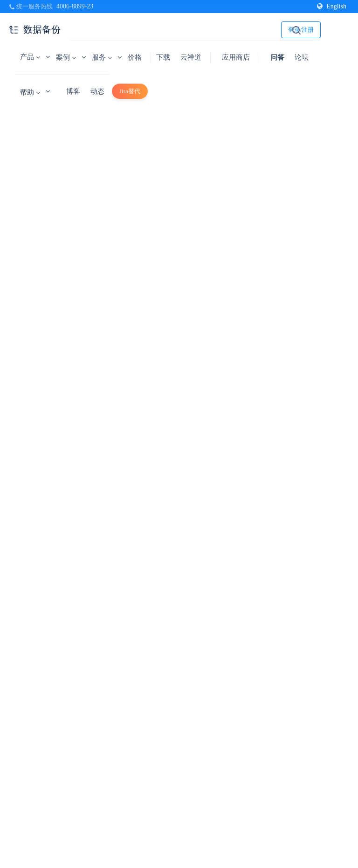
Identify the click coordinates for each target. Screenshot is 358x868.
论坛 (302, 57)
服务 (102, 57)
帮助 (30, 92)
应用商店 (236, 57)
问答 (277, 57)
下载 (163, 57)
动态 (97, 91)
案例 (66, 57)
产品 (30, 57)
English (332, 6)
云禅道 (191, 57)
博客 (73, 91)
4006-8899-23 (75, 6)
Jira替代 (130, 91)
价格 (135, 57)
